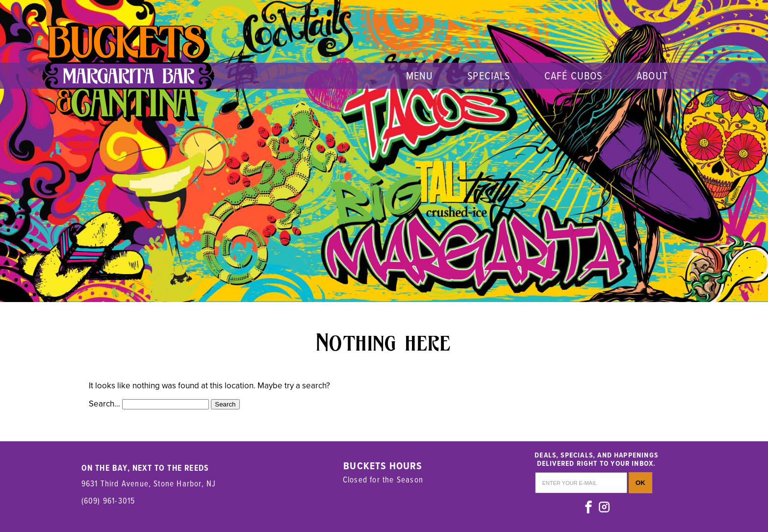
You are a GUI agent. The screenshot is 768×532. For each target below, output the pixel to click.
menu (420, 75)
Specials (489, 75)
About (652, 75)
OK (640, 483)
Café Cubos (573, 75)
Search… (104, 404)
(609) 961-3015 (108, 500)
